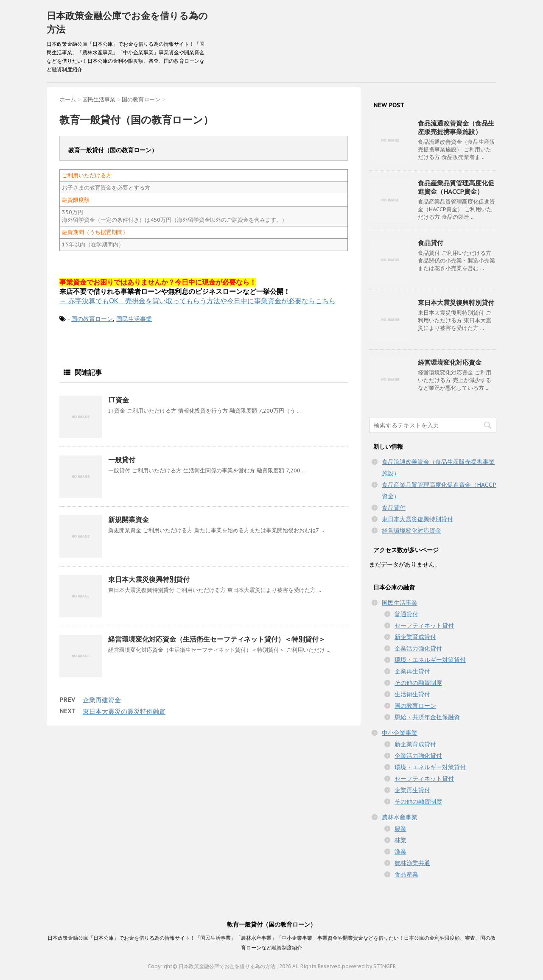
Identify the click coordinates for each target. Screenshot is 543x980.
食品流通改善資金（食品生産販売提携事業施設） (456, 127)
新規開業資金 (129, 519)
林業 (400, 840)
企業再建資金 (102, 700)
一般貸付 (122, 460)
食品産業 (406, 874)
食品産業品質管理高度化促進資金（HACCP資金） (456, 187)
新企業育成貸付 (415, 637)
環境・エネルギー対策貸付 (430, 660)
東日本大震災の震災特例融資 (124, 711)
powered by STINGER (369, 966)
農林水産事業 (400, 817)
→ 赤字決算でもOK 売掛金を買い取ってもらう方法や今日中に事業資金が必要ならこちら (197, 301)
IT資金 (119, 400)
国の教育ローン (92, 319)
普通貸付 (406, 614)
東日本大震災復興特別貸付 (149, 579)
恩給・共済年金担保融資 (427, 717)
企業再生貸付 (412, 671)
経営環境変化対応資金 (450, 362)
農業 (400, 829)
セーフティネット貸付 (424, 625)
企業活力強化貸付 (418, 648)
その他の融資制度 (418, 683)
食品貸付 (431, 243)
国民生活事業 (134, 319)
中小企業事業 (400, 733)
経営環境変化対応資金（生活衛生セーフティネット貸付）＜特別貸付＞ (217, 639)
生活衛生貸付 (412, 694)
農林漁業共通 (412, 863)
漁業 (400, 852)
